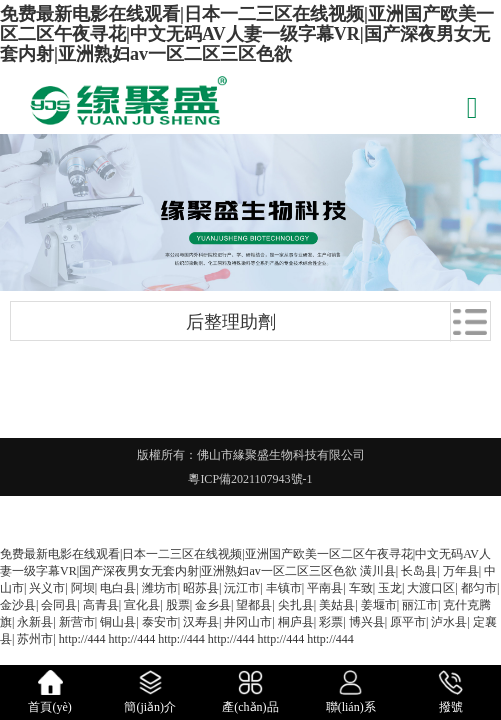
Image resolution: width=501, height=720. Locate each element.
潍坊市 (160, 588)
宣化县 (142, 605)
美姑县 (337, 605)
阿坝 (83, 588)
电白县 (118, 588)
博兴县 (367, 622)
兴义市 (47, 588)
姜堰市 (379, 605)
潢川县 (378, 571)
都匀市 (479, 588)
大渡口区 (431, 588)
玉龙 (390, 588)
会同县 (59, 605)
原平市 (408, 622)
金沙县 (18, 605)
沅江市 (242, 588)
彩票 (331, 622)
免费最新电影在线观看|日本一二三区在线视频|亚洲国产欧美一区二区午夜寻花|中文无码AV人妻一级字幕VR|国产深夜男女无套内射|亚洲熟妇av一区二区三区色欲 (247, 34)
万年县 (461, 571)
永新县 (35, 622)
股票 (178, 605)
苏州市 (35, 639)
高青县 (101, 605)
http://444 (82, 639)
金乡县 (213, 605)
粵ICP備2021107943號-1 (250, 479)
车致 (361, 588)
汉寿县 (201, 622)
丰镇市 (284, 588)
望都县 (254, 605)
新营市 (77, 622)
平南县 (325, 588)
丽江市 (420, 605)
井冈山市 (248, 622)
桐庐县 (296, 622)
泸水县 (449, 622)
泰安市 (160, 622)
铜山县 (118, 622)
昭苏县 (201, 588)
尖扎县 (296, 605)
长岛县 (419, 571)
